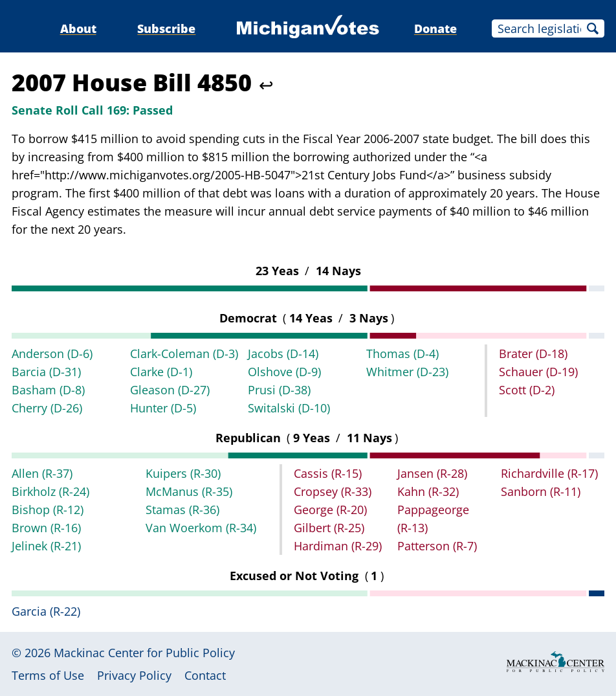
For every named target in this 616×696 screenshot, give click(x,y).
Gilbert (329, 528)
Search (593, 28)
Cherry (47, 408)
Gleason (170, 390)
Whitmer (407, 372)
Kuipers (183, 473)
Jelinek (46, 546)
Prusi (279, 390)
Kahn (428, 491)
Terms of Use (48, 675)
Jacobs (283, 354)
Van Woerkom (201, 528)
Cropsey (333, 491)
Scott (527, 390)
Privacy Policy (134, 675)
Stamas (182, 510)
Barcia (46, 372)
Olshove (284, 372)
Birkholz (50, 491)
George (330, 510)
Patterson (437, 546)
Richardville (549, 473)
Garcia (46, 611)
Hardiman (338, 546)
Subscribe (166, 28)
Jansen (432, 473)
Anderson (52, 354)
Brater (533, 354)
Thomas (402, 354)
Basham (48, 390)
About (78, 28)
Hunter (163, 408)
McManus (189, 491)
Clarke (161, 372)
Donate (435, 28)
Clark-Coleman (184, 354)
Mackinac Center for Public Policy (144, 653)
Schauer (538, 372)
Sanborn (541, 491)
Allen (42, 473)
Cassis (328, 473)
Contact (205, 675)
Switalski (289, 408)
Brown (46, 528)
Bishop (48, 510)
